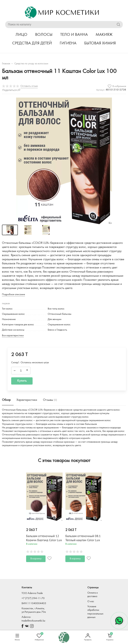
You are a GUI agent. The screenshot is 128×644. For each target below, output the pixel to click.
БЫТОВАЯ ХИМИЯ (100, 43)
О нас (91, 601)
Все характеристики (13, 336)
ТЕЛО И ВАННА (74, 35)
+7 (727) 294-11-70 (33, 598)
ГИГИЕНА (68, 43)
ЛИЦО (21, 35)
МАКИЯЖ (104, 35)
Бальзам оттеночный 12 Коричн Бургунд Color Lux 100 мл (44, 540)
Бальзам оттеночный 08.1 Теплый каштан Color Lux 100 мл (83, 540)
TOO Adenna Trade (32, 593)
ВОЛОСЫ (44, 35)
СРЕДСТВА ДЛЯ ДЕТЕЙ (32, 43)
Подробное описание (13, 295)
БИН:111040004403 (34, 603)
